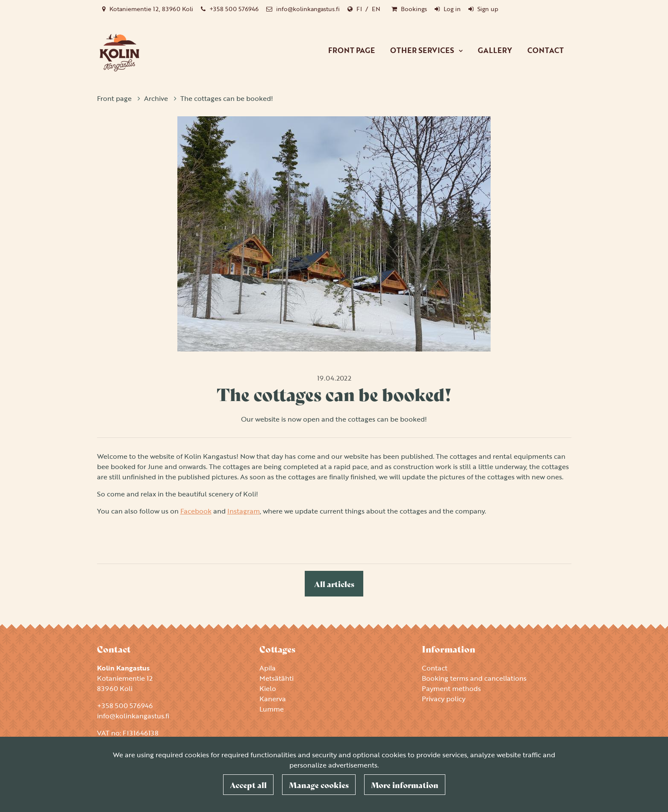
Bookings (414, 9)
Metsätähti (277, 678)
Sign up (488, 9)
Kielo (268, 688)
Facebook (196, 511)
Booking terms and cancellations (474, 678)
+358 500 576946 (234, 9)
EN (376, 9)
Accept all (248, 785)
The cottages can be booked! (227, 98)
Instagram (244, 511)
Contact (546, 50)
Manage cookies (319, 785)
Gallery (495, 50)
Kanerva (273, 699)
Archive (157, 98)
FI (359, 9)
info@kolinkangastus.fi (308, 9)
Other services (423, 50)
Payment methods (451, 688)
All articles (334, 584)
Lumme (272, 709)
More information (405, 785)
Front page (352, 50)
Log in (452, 9)
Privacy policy (444, 699)
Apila (268, 668)
